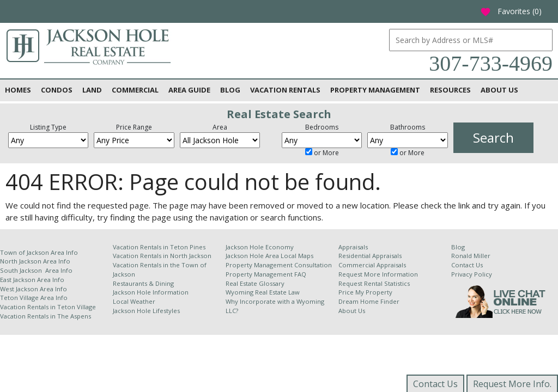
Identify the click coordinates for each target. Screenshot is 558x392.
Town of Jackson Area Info (39, 252)
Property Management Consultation (279, 265)
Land (92, 90)
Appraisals (353, 247)
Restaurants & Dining (143, 283)
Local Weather (134, 301)
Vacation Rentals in (29, 307)
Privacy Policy (472, 274)
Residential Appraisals (370, 256)
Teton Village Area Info (34, 298)
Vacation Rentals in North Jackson (162, 256)
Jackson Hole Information (151, 292)
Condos (57, 90)
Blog (230, 90)
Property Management (375, 90)
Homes (18, 90)
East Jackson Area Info (32, 280)
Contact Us (467, 265)
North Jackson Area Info (35, 261)
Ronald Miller (471, 256)
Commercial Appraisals (372, 265)
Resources (450, 90)
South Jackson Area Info (36, 270)
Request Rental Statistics (374, 283)
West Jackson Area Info (34, 289)
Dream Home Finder (369, 301)
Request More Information (378, 274)
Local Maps (297, 256)
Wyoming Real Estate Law (263, 292)
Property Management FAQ (266, 274)
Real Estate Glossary (255, 283)
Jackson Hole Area (253, 256)
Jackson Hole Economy (260, 247)
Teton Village (77, 307)
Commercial (135, 90)
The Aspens (74, 316)
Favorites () (511, 11)
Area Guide (189, 90)
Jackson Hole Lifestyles (146, 311)
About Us (499, 90)
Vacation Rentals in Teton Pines (159, 247)
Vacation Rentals (285, 90)
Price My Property (365, 292)
